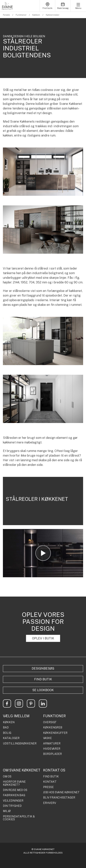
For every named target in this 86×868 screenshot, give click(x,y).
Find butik (43, 679)
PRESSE (48, 787)
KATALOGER (11, 738)
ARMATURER (52, 744)
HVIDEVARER (52, 749)
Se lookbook (43, 690)
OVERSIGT (50, 722)
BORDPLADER (52, 754)
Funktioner (21, 15)
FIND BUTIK (51, 777)
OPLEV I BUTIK (43, 638)
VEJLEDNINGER (13, 801)
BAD (6, 728)
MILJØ (7, 811)
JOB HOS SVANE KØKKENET (61, 792)
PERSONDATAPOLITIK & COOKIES (19, 818)
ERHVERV (50, 803)
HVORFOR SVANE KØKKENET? (14, 783)
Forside (6, 15)
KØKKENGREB (53, 728)
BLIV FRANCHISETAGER (59, 798)
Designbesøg (43, 668)
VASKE (47, 738)
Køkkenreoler (53, 15)
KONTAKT (50, 782)
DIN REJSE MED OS (15, 790)
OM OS (7, 777)
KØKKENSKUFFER (55, 733)
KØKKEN (9, 722)
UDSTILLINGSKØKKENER (20, 744)
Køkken (36, 15)
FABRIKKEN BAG (14, 795)
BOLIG (7, 733)
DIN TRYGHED (12, 806)
